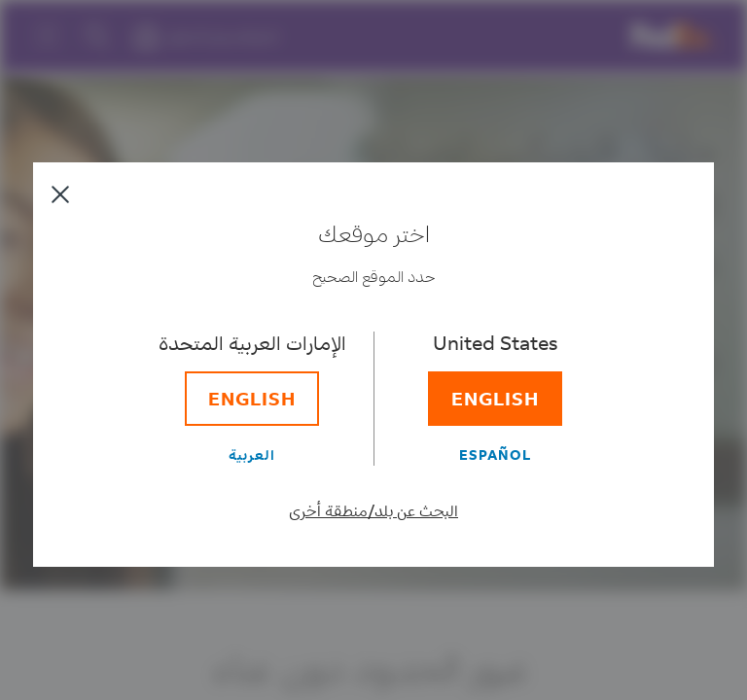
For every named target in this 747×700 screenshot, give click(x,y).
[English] (495, 399)
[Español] (495, 454)
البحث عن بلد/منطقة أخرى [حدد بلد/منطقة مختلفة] (373, 510)
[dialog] (373, 350)
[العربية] (252, 454)
